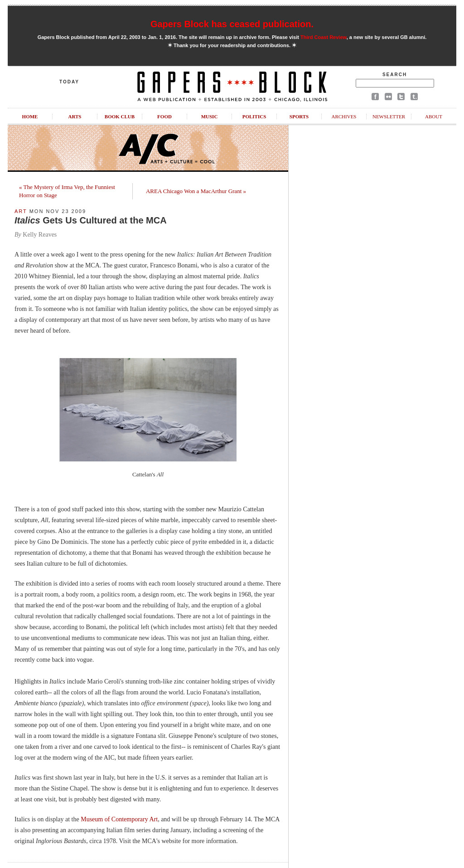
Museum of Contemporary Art (119, 819)
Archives (344, 116)
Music (210, 116)
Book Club (120, 116)
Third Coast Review (324, 37)
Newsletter (389, 116)
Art (21, 211)
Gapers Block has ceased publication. (232, 24)
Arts (75, 116)
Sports (299, 116)
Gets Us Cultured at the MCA (91, 220)
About (434, 116)
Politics (254, 116)
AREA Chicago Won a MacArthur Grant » (196, 191)
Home (30, 116)
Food (164, 116)
